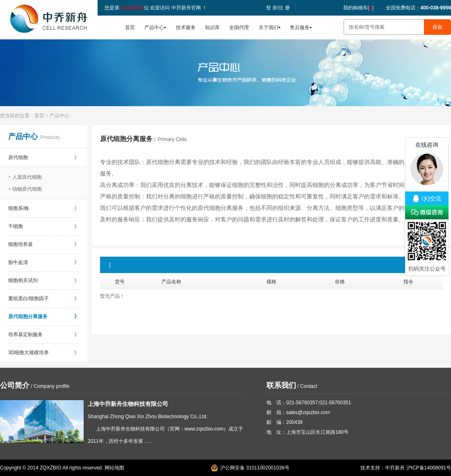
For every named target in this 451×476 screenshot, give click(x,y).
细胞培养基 (44, 244)
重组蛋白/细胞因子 (44, 298)
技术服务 (186, 27)
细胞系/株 (44, 208)
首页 (130, 27)
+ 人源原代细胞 (25, 177)
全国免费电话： (418, 8)
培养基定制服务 (44, 335)
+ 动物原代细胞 (25, 189)
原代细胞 (44, 157)
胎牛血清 (44, 262)
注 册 (284, 8)
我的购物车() (359, 8)
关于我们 (269, 27)
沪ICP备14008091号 (429, 468)
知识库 (212, 27)
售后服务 (300, 27)
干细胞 (44, 226)
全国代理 (239, 27)
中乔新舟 (395, 468)
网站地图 (114, 468)
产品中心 (154, 27)
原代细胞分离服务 (44, 317)
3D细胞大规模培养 (44, 353)
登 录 (272, 8)
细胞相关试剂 (44, 280)
